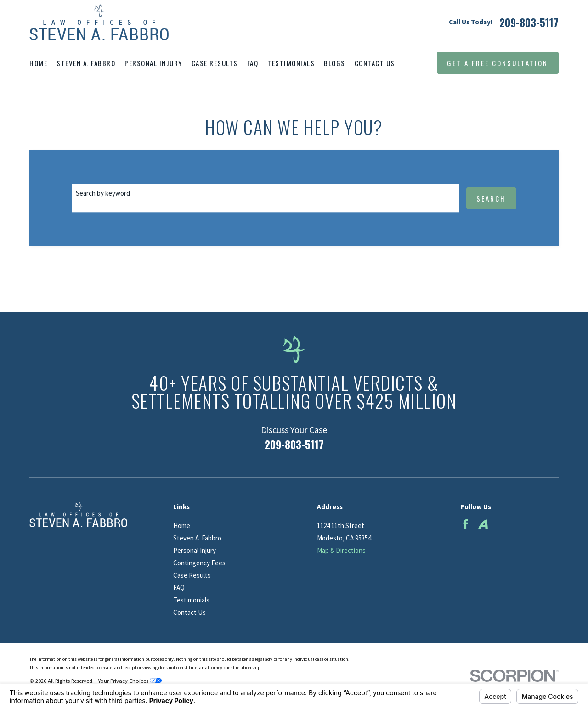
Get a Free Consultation (498, 63)
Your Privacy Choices (130, 681)
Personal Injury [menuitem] (153, 63)
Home (182, 526)
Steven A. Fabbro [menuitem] (86, 63)
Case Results (192, 575)
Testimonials (191, 600)
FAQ (179, 588)
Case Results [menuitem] (215, 63)
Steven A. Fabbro (197, 538)
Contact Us (189, 612)
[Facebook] (466, 524)
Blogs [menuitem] (335, 63)
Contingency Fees (199, 563)
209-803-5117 (529, 22)
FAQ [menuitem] (253, 63)
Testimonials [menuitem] (291, 63)
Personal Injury (195, 550)
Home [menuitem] (38, 63)
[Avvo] (483, 524)
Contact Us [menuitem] (375, 63)
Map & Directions (341, 550)
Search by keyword (103, 193)
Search (491, 198)
